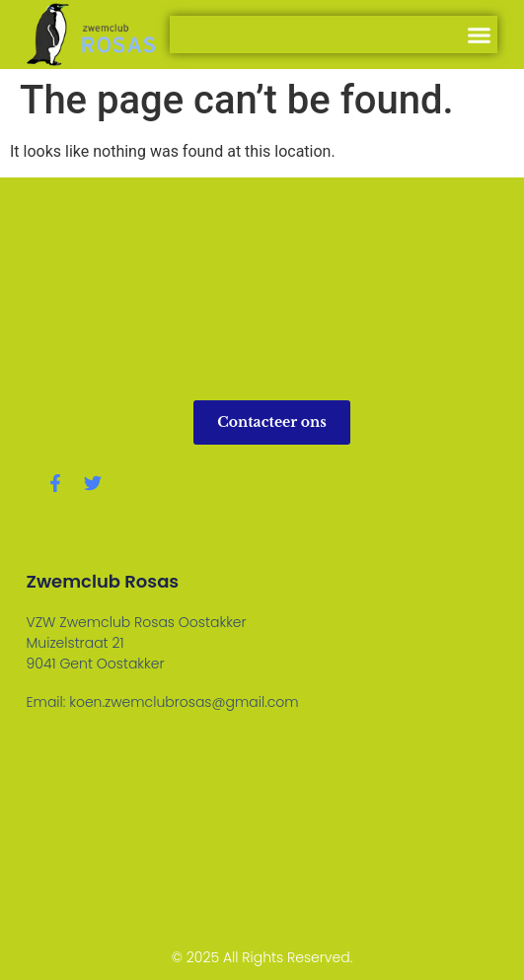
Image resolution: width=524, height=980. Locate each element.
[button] (480, 35)
